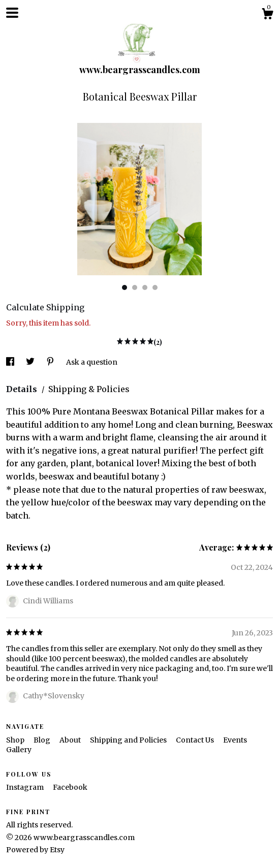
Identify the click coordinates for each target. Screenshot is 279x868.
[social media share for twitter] (31, 362)
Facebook (70, 787)
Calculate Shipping (45, 307)
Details (23, 389)
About (71, 740)
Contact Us (196, 740)
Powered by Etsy (35, 850)
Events (235, 740)
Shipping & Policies (89, 389)
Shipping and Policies (129, 740)
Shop (16, 740)
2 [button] (135, 287)
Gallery (19, 750)
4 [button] (155, 287)
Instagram (26, 787)
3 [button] (145, 287)
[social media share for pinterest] (51, 362)
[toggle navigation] (12, 13)
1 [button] (125, 287)
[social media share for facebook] (11, 362)
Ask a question (92, 362)
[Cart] (267, 15)
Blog (43, 740)
